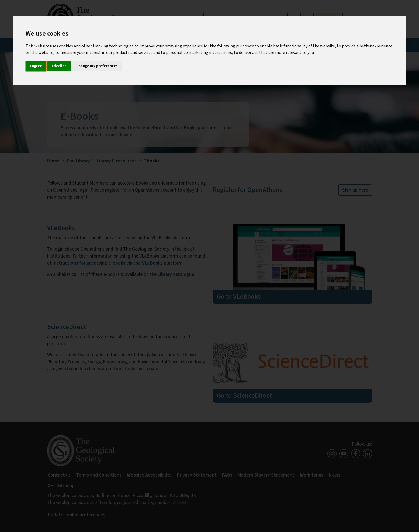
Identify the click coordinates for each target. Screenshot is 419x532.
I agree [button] (36, 66)
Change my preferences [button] (97, 66)
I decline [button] (59, 66)
